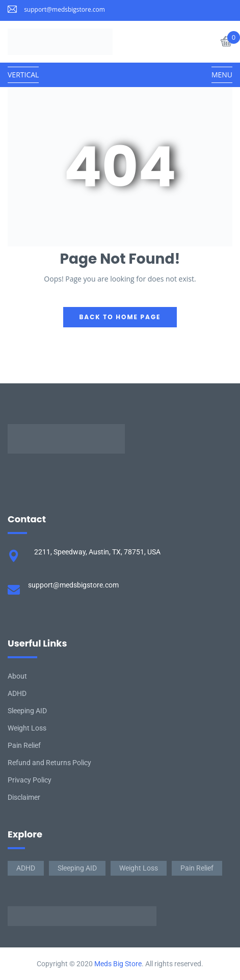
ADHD (17, 693)
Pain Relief (24, 745)
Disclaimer (24, 797)
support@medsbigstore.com (64, 9)
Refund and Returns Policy (49, 763)
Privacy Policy (30, 780)
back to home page (120, 317)
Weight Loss (27, 728)
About (17, 676)
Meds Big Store (118, 964)
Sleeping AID (27, 711)
